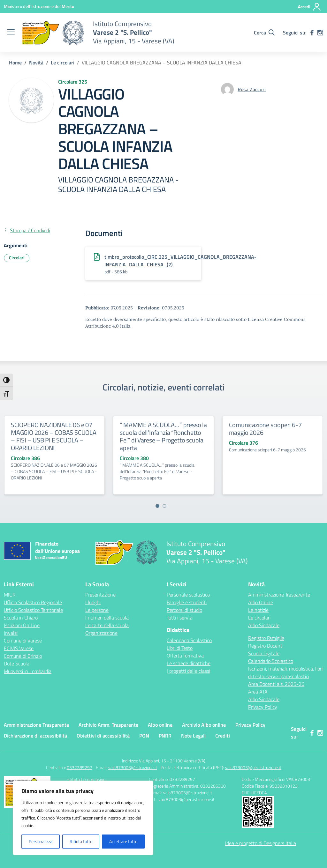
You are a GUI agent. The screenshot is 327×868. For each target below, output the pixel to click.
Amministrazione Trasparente (279, 595)
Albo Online (261, 602)
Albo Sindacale (264, 625)
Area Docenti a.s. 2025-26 (276, 684)
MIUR (10, 595)
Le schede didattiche (189, 663)
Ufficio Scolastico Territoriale (33, 610)
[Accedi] (310, 7)
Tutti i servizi (180, 618)
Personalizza (41, 841)
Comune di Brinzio (23, 656)
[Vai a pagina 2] (164, 506)
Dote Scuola (17, 664)
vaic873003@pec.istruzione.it (253, 767)
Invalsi (11, 633)
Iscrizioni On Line (22, 625)
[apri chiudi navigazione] (11, 33)
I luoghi (93, 602)
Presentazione (100, 595)
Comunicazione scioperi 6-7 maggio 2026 (265, 429)
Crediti (223, 736)
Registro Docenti (266, 646)
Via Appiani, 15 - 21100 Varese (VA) (172, 761)
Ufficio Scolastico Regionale (33, 602)
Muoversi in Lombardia (28, 671)
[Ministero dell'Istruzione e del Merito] (39, 6)
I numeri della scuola (107, 618)
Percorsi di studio (184, 610)
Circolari (17, 258)
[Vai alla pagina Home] (15, 63)
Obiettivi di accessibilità (103, 736)
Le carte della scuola (107, 625)
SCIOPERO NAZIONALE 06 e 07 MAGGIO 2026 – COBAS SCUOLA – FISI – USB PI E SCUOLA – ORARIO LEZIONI (54, 436)
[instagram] (320, 33)
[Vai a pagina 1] (157, 506)
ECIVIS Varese (19, 648)
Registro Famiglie (266, 638)
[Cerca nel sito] (264, 33)
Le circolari (259, 618)
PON (144, 736)
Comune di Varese (23, 641)
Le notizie (258, 610)
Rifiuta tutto (81, 841)
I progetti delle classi (188, 671)
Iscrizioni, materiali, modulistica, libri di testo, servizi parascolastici (285, 672)
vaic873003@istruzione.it (133, 767)
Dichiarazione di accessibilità (35, 736)
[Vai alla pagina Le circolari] (63, 63)
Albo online (160, 725)
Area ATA (258, 692)
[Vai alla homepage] (53, 33)
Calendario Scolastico (189, 640)
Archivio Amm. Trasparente (108, 725)
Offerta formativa (185, 656)
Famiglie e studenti (187, 602)
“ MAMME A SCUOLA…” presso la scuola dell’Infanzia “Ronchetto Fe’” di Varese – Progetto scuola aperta (163, 436)
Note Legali (193, 736)
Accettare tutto (123, 841)
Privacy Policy (263, 707)
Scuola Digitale (264, 653)
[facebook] (312, 33)
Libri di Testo (180, 648)
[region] (83, 818)
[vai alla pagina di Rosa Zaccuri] (252, 89)
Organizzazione (101, 633)
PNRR (165, 736)
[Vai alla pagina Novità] (36, 63)
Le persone (97, 610)
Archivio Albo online (204, 725)
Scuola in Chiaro (21, 618)
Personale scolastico (188, 595)
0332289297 (80, 767)
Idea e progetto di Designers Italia (261, 843)
